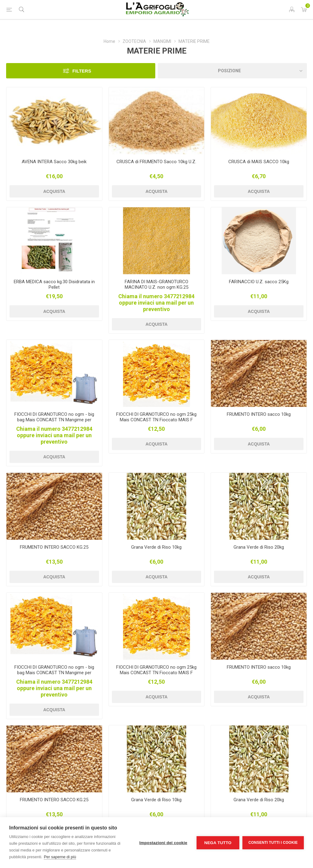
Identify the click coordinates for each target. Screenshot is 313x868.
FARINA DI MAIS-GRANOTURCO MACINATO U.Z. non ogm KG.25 (156, 284)
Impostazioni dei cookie (163, 843)
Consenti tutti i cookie (273, 843)
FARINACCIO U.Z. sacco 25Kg (259, 282)
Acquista (54, 191)
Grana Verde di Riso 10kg (156, 547)
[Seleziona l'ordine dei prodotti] (232, 71)
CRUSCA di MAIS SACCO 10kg (259, 162)
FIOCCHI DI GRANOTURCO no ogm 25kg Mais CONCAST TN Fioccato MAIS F (156, 417)
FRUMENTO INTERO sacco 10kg (259, 414)
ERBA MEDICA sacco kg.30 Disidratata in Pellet (54, 284)
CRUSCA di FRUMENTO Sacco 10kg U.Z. (156, 162)
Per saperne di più (60, 857)
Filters (82, 71)
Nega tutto (218, 843)
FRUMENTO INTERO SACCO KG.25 (54, 547)
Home (109, 41)
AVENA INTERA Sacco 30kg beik (54, 162)
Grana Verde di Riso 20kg (259, 547)
